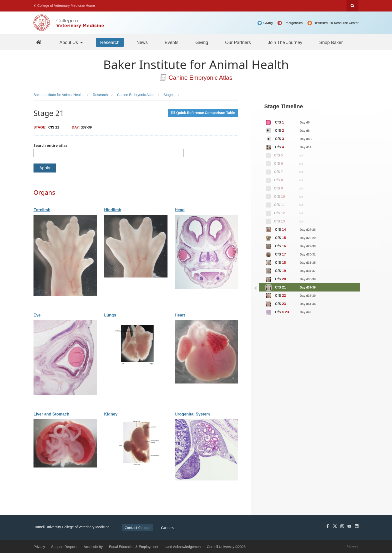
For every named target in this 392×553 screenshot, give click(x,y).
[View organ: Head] (206, 288)
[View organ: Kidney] (136, 465)
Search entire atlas (50, 145)
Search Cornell (352, 6)
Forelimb (42, 210)
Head (180, 210)
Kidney (111, 414)
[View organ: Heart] (206, 382)
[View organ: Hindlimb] (136, 276)
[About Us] (71, 42)
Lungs (110, 315)
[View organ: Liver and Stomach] (65, 466)
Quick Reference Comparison (203, 113)
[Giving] (202, 42)
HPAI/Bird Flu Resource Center (336, 23)
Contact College (138, 528)
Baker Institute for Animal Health (196, 64)
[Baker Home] (39, 42)
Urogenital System (192, 414)
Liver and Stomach (51, 414)
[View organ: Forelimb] (65, 295)
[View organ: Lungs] (136, 366)
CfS (287, 122)
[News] (142, 42)
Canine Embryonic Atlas (196, 78)
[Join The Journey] (285, 42)
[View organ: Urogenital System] (206, 479)
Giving (268, 23)
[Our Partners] (238, 42)
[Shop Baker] (331, 42)
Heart (180, 315)
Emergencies (293, 23)
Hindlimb (113, 210)
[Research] (110, 42)
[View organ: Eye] (65, 394)
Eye (37, 315)
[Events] (172, 42)
